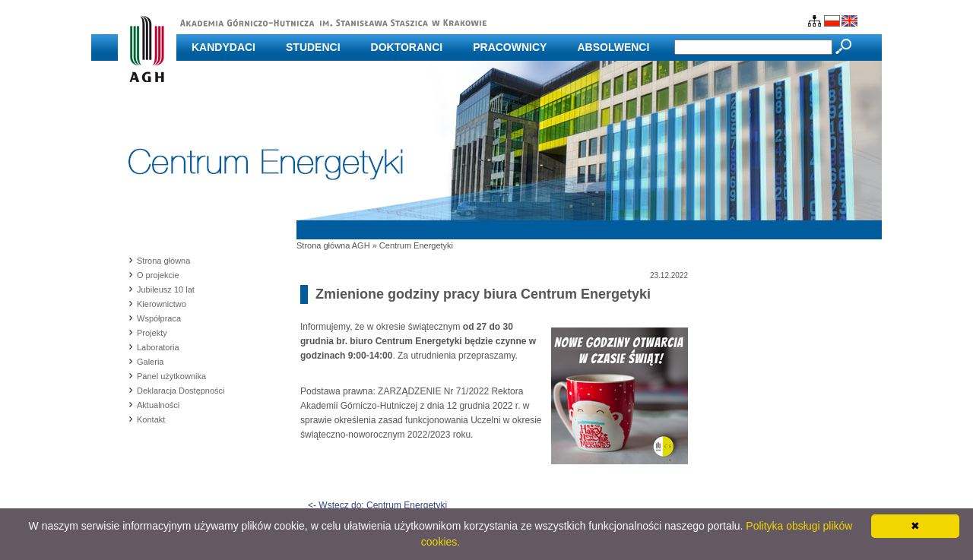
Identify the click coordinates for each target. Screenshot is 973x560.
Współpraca (159, 318)
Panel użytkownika (171, 376)
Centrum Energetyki (416, 245)
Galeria (150, 362)
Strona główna (163, 261)
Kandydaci (223, 47)
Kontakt (151, 419)
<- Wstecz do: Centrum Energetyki (377, 505)
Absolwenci (613, 47)
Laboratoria (158, 347)
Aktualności (158, 405)
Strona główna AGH (333, 245)
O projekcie (158, 275)
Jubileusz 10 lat (166, 289)
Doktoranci (407, 47)
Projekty (152, 333)
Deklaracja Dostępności (181, 391)
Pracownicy (510, 47)
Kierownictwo (162, 304)
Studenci (313, 47)
